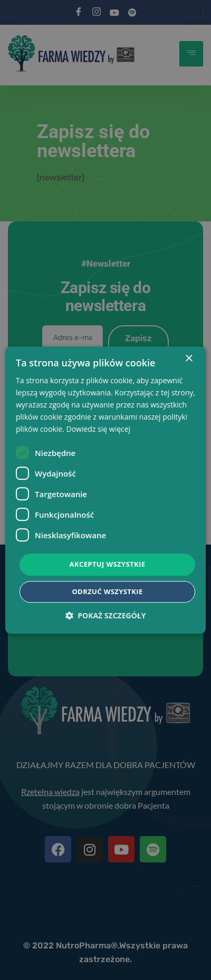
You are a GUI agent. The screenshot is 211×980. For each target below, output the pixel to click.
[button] (106, 615)
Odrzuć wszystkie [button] (107, 591)
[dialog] (105, 490)
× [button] (189, 359)
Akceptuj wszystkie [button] (108, 565)
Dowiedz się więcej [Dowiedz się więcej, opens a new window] (99, 429)
